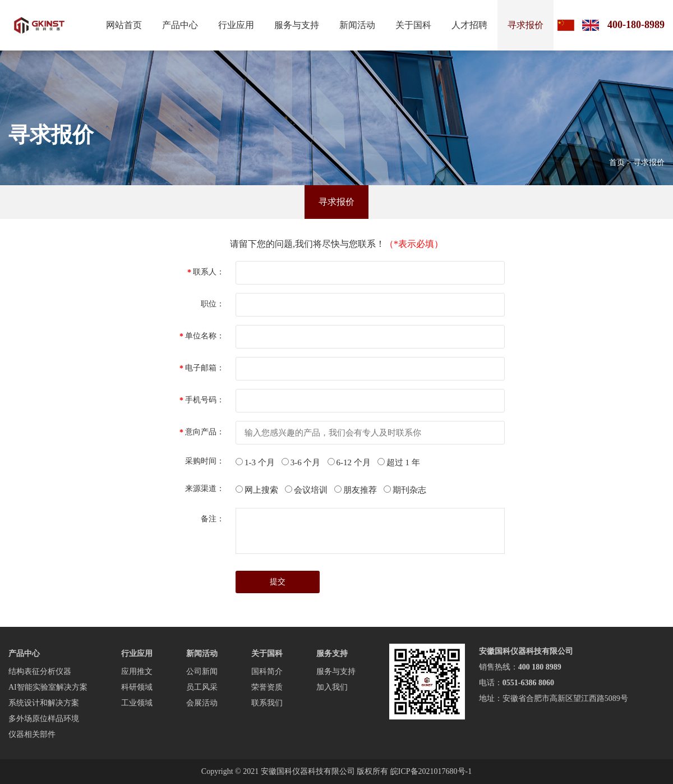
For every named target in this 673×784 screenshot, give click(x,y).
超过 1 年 (399, 462)
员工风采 (202, 687)
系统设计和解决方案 (44, 703)
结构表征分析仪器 (40, 671)
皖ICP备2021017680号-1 (431, 771)
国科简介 (267, 671)
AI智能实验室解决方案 (48, 687)
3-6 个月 (301, 462)
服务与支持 (297, 25)
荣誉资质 (267, 687)
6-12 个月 (349, 462)
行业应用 (236, 25)
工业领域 (137, 703)
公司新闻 (202, 671)
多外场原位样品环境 (44, 719)
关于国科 (413, 25)
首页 (617, 162)
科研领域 (137, 687)
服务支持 (332, 654)
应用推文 (137, 671)
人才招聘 (469, 25)
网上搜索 (257, 490)
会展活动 (202, 703)
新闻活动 (357, 25)
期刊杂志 (405, 490)
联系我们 (267, 703)
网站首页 (124, 25)
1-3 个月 (255, 462)
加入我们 (332, 687)
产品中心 (180, 25)
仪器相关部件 (32, 734)
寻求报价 (526, 25)
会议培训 (306, 490)
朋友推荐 (356, 490)
